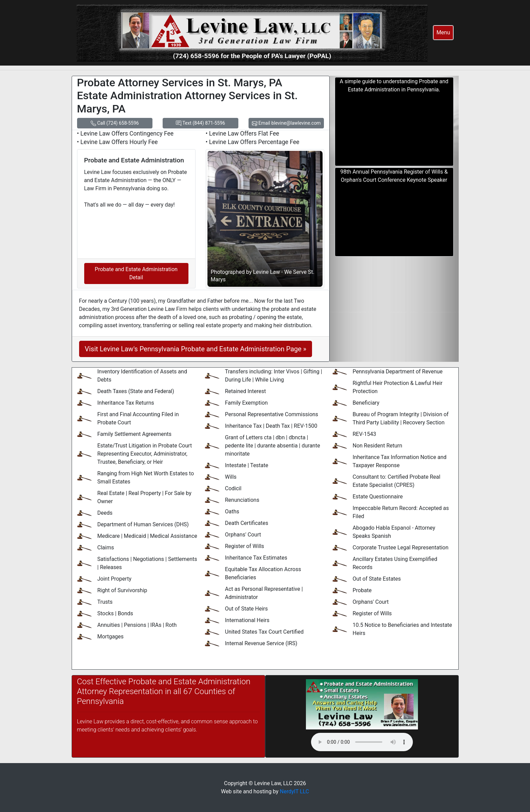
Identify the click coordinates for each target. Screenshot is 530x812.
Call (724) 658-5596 (115, 123)
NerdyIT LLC (294, 791)
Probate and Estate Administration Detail (136, 273)
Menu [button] (443, 32)
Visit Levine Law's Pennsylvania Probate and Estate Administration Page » (196, 349)
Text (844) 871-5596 (200, 123)
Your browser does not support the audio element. (362, 742)
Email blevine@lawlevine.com (286, 123)
